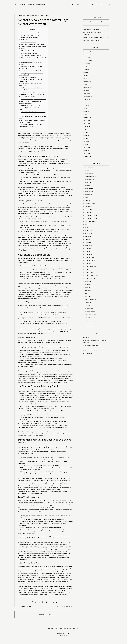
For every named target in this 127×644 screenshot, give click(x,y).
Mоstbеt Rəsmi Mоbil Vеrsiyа (29, 77)
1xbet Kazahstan (89, 189)
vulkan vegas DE (89, 308)
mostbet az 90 (88, 251)
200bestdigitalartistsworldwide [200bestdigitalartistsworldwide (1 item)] (90, 338)
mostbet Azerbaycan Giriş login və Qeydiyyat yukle (96, 37)
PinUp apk (87, 287)
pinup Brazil (88, 290)
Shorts (86, 4)
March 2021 (86, 135)
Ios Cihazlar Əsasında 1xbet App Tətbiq (32, 44)
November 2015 (88, 144)
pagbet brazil (88, 281)
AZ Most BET (88, 201)
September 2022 (88, 97)
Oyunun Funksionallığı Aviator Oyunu (31, 33)
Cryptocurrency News (90, 221)
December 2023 (87, 52)
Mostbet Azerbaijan (90, 257)
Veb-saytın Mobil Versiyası (28, 42)
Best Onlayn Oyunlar (27, 60)
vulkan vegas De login (90, 311)
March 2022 (86, 111)
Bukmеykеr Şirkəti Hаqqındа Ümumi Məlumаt (33, 58)
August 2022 (87, 100)
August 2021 (87, 126)
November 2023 (88, 55)
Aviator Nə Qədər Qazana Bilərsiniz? (31, 105)
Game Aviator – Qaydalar (28, 97)
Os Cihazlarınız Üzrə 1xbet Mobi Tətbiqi (32, 71)
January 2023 (87, 85)
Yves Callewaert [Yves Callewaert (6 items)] (88, 353)
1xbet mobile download (47, 380)
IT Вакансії (87, 239)
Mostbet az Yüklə (89, 254)
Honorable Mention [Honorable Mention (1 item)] (97, 345)
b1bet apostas (88, 207)
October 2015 (87, 147)
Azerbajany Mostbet (90, 204)
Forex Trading (88, 230)
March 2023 (86, 79)
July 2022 (86, 103)
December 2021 (87, 117)
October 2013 (87, 153)
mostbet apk (88, 248)
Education (87, 224)
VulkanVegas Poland (90, 317)
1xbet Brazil (88, 183)
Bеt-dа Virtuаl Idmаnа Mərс (29, 51)
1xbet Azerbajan (89, 174)
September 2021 (88, 123)
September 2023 (88, 61)
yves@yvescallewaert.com (63, 633)
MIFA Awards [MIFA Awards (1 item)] (86, 348)
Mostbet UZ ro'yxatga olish (91, 275)
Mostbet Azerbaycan (90, 260)
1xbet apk (87, 171)
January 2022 (87, 114)
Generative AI (88, 233)
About (94, 4)
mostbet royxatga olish (90, 266)
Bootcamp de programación (92, 218)
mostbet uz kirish (89, 272)
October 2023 (87, 58)
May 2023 (86, 73)
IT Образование (88, 242)
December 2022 (87, 88)
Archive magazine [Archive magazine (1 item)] (87, 345)
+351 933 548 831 (63, 636)
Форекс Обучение (89, 326)
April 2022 (86, 108)
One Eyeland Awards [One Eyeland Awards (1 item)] (88, 351)
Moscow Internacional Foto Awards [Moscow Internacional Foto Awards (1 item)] (98, 348)
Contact (103, 4)
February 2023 (87, 82)
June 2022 (86, 105)
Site (86, 293)
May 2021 (86, 132)
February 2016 (87, 141)
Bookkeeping (88, 212)
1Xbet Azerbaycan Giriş (91, 177)
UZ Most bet (88, 305)
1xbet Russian (88, 195)
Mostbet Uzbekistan (90, 278)
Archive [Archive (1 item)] (100, 338)
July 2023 (86, 67)
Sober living (88, 296)
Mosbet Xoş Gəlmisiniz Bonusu (30, 37)
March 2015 (86, 150)
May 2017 (86, 138)
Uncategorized (89, 302)
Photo (72, 4)
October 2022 (87, 94)
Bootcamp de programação (91, 215)
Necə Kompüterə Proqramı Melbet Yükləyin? (34, 92)
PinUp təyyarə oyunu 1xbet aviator (92, 40)
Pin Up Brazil (88, 284)
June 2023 (86, 70)
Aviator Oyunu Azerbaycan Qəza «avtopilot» (33, 94)
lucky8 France (88, 245)
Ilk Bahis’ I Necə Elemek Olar (29, 53)
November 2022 (88, 91)
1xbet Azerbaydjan (26, 606)
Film (79, 4)
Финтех (87, 320)
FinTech (87, 227)
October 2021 (87, 120)
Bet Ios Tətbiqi (25, 40)
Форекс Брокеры (89, 323)
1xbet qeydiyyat (89, 192)
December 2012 (87, 156)
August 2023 (87, 64)
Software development (90, 299)
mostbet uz (88, 269)
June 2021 (86, 129)
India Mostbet (88, 236)
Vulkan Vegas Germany (91, 314)
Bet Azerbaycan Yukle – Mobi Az (30, 35)
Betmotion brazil (89, 210)
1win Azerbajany (89, 168)
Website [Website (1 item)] (96, 351)
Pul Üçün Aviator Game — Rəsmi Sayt (31, 55)
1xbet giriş (87, 186)
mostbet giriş (88, 263)
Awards (87, 198)
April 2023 (86, 76)
